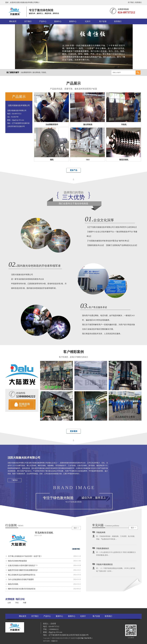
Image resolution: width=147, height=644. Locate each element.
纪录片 (88, 21)
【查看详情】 (76, 549)
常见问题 (98, 525)
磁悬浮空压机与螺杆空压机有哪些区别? (23, 570)
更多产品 (74, 170)
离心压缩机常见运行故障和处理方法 (22, 575)
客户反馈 (103, 21)
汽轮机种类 (101, 532)
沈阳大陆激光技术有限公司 (19, 105)
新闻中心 (73, 21)
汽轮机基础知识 (103, 548)
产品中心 (43, 21)
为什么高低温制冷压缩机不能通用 (21, 579)
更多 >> (76, 528)
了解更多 (15, 480)
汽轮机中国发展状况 (104, 564)
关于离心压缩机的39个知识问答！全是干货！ (25, 556)
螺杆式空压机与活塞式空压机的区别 (22, 589)
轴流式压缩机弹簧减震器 (17, 561)
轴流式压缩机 (13, 584)
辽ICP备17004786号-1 (85, 638)
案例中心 (58, 21)
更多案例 (74, 431)
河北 (17, 603)
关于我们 (131, 2)
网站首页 (13, 21)
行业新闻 (14, 525)
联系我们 (138, 2)
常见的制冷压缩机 (44, 533)
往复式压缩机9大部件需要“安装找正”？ (23, 566)
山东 (9, 603)
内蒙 (25, 603)
